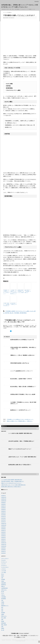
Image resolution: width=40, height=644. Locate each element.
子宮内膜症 (8, 311)
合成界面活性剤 (4, 588)
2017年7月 (3, 516)
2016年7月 (3, 530)
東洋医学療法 (23, 313)
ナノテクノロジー (5, 567)
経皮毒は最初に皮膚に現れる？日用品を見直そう (20, 465)
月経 (2, 600)
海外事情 (3, 613)
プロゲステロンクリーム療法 (22, 311)
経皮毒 (13, 311)
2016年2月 (3, 539)
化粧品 (3, 581)
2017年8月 (3, 515)
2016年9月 (3, 527)
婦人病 (3, 592)
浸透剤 (3, 614)
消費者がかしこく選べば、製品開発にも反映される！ (23, 355)
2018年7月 (3, 506)
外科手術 (7, 313)
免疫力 (3, 576)
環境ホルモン (4, 616)
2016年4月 (3, 536)
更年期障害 (4, 599)
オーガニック (4, 562)
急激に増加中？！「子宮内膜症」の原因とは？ (28, 291)
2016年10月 (4, 525)
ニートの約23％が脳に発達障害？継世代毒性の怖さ (20, 433)
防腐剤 (3, 628)
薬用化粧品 (4, 623)
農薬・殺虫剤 (4, 625)
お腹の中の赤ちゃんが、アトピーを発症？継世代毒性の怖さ (22, 457)
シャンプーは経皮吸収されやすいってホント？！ (22, 371)
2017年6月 (3, 518)
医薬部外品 (4, 585)
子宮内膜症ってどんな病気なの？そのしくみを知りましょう (6, 292)
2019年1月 (3, 495)
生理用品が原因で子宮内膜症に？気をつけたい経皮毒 (21, 291)
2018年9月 (3, 502)
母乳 (2, 607)
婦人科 (12, 313)
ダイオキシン (4, 565)
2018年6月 (3, 508)
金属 (2, 627)
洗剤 (2, 609)
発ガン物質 (4, 618)
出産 (2, 578)
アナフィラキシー (5, 558)
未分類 (3, 604)
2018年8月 (3, 504)
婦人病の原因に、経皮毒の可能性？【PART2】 (21, 379)
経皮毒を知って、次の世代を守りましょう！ (21, 410)
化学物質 (3, 579)
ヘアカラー (4, 569)
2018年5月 (3, 509)
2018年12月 (4, 497)
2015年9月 (3, 548)
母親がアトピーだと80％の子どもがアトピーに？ (20, 449)
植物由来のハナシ (5, 606)
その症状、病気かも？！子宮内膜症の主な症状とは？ (6, 304)
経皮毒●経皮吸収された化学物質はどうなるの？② (22, 340)
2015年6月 (3, 553)
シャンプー (4, 564)
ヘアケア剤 (4, 571)
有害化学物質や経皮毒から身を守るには (20, 363)
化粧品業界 (4, 583)
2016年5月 (3, 534)
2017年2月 (3, 520)
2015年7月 (3, 551)
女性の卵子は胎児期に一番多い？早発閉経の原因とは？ (21, 441)
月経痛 (3, 602)
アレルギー (4, 560)
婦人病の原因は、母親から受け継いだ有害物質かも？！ (23, 387)
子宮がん (3, 595)
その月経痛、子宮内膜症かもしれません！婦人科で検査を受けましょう (13, 292)
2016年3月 (3, 537)
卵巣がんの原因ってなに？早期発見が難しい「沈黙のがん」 (20, 421)
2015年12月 (4, 543)
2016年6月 (3, 532)
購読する (4, 426)
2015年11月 (4, 544)
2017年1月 (3, 522)
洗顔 (2, 611)
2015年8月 (3, 550)
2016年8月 (3, 529)
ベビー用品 (4, 572)
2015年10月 (4, 546)
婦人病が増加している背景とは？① (13, 304)
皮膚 (2, 620)
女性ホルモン (4, 590)
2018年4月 (3, 511)
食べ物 (3, 630)
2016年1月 (3, 541)
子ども (3, 593)
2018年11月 (4, 499)
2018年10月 (4, 501)
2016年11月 (4, 523)
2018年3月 (3, 513)
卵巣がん (3, 586)
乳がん (3, 574)
